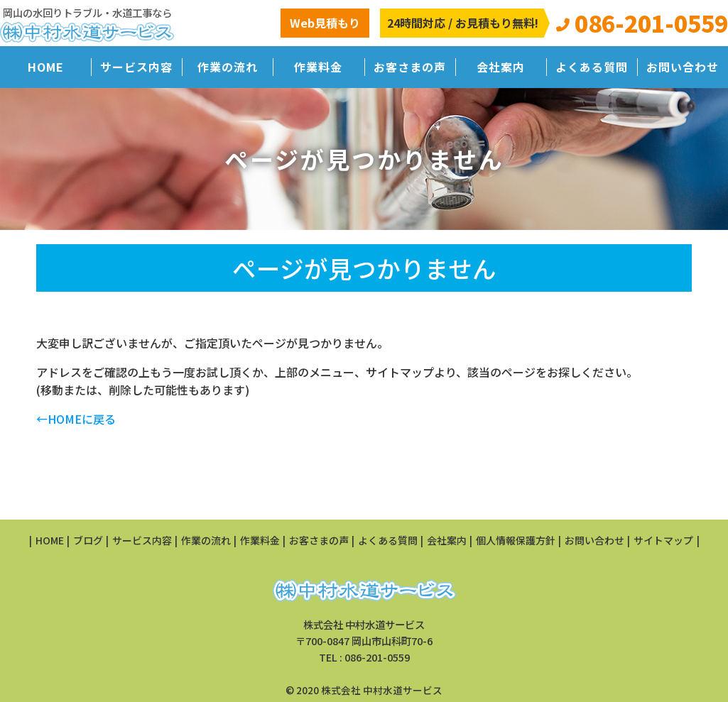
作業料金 (318, 67)
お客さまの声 (410, 67)
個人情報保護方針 (516, 540)
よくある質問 (592, 67)
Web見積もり (325, 23)
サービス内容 (136, 67)
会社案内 (501, 67)
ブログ (88, 540)
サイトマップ (663, 540)
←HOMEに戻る (76, 419)
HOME (46, 67)
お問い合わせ (683, 67)
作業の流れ (228, 67)
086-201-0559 (377, 657)
